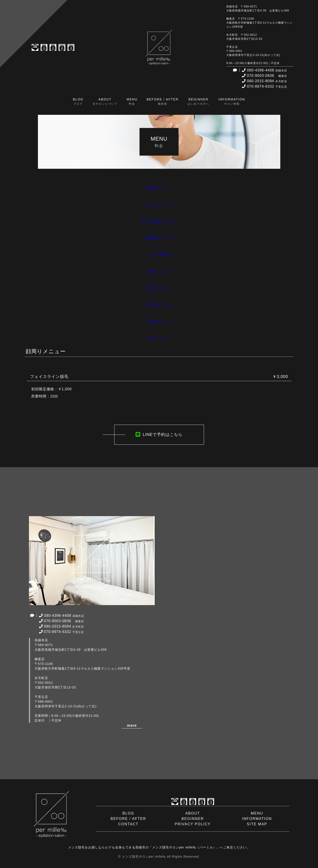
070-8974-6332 (264, 86)
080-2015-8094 (264, 81)
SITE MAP (257, 824)
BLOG (128, 813)
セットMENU (159, 255)
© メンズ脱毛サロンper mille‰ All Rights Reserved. (159, 857)
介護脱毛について (159, 238)
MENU (257, 813)
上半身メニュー (159, 305)
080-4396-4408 (264, 70)
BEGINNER (193, 819)
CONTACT (128, 824)
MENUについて (159, 188)
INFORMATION (257, 819)
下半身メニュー (159, 321)
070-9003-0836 (264, 76)
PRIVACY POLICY (193, 824)
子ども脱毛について (159, 221)
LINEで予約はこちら (159, 435)
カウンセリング (159, 205)
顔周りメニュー (159, 288)
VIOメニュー (159, 338)
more (132, 725)
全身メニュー (159, 271)
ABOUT (193, 813)
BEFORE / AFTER (128, 819)
